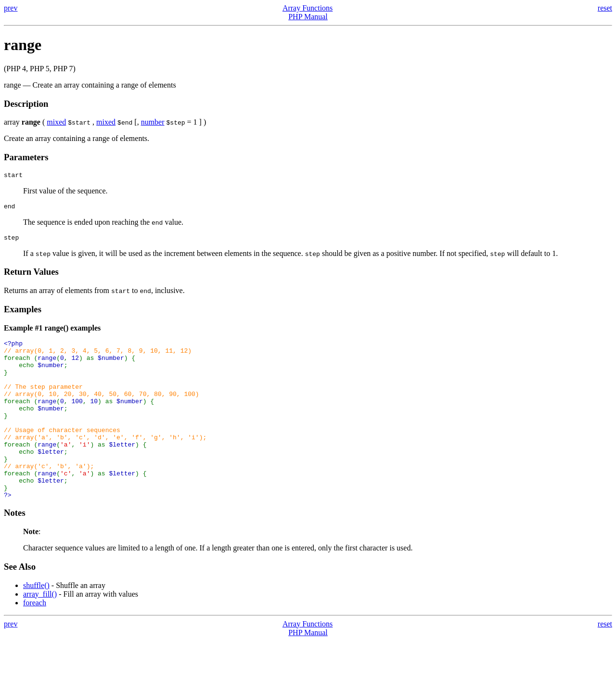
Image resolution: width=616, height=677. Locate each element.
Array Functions (308, 8)
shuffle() (36, 621)
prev (11, 8)
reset (605, 8)
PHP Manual (308, 17)
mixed (56, 122)
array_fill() (40, 630)
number (153, 122)
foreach (35, 639)
